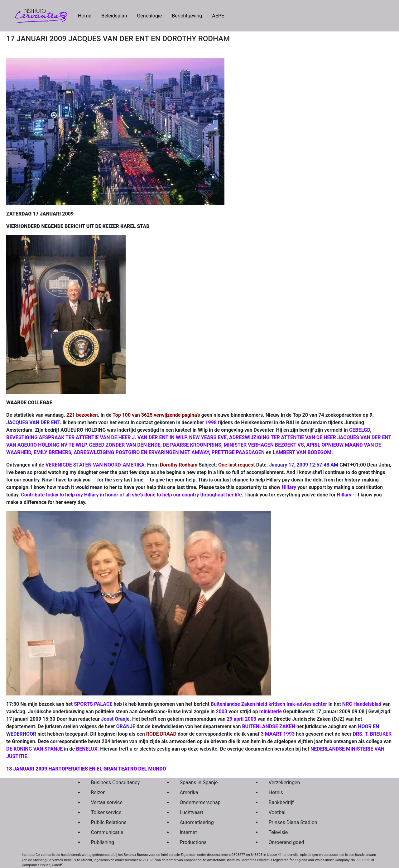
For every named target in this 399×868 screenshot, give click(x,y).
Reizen (98, 792)
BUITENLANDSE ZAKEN (269, 726)
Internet (188, 832)
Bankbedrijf (281, 802)
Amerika (189, 792)
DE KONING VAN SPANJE (34, 749)
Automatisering (197, 822)
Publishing (103, 842)
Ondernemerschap (200, 802)
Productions (193, 842)
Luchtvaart (192, 812)
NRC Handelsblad (362, 704)
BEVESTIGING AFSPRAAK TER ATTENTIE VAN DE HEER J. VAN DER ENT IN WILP (96, 437)
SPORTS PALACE (93, 704)
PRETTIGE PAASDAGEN (238, 452)
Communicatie (107, 832)
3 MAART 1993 (278, 734)
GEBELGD (360, 430)
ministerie (271, 711)
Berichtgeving (187, 16)
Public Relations (109, 822)
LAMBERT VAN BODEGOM (302, 452)
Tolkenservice (106, 812)
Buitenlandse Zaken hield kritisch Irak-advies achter (269, 704)
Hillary (289, 487)
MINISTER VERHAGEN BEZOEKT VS (264, 445)
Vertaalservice (107, 802)
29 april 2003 (241, 719)
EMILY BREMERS (53, 452)
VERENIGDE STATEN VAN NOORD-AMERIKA (95, 465)
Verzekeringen (284, 783)
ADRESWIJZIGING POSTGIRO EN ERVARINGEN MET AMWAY (141, 452)
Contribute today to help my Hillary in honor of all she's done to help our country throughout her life (131, 495)
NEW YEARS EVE (208, 437)
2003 (221, 711)
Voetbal (277, 812)
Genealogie (149, 16)
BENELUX (87, 749)
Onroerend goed (286, 842)
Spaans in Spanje (199, 783)
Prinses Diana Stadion (293, 822)
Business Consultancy (115, 783)
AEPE (218, 16)
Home (87, 15)
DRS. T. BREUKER (372, 734)
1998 (211, 422)
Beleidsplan (114, 16)
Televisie (278, 832)
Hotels (276, 792)
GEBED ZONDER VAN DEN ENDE (125, 445)
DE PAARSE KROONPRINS (192, 445)
